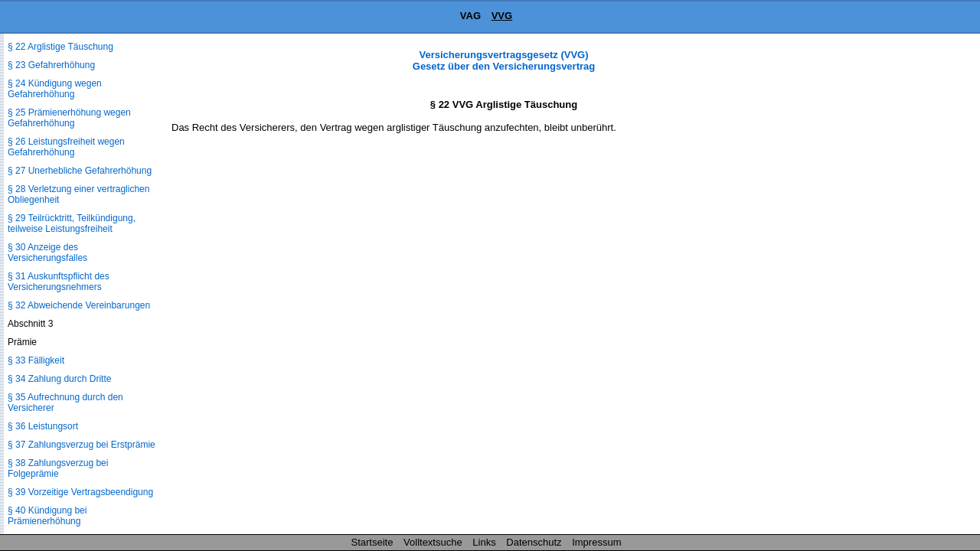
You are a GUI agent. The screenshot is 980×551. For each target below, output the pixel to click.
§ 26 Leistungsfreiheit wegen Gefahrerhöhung (66, 147)
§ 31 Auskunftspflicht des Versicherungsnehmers (59, 282)
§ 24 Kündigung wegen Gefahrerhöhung (55, 89)
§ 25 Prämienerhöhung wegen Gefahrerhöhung (69, 118)
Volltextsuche (433, 542)
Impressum (596, 542)
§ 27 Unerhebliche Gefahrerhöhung (80, 171)
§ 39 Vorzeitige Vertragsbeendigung (80, 492)
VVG (502, 16)
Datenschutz (534, 542)
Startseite (372, 542)
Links (484, 542)
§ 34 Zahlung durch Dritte (59, 379)
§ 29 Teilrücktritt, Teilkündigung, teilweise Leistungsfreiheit (72, 223)
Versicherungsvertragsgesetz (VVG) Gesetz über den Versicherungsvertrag (504, 60)
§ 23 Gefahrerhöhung (51, 65)
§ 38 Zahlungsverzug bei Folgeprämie (58, 468)
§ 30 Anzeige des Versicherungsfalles (47, 253)
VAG (470, 16)
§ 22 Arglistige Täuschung (60, 47)
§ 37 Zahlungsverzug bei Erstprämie (82, 445)
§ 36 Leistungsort (43, 426)
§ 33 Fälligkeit (36, 360)
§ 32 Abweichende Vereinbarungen (79, 305)
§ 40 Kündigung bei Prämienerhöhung (47, 516)
